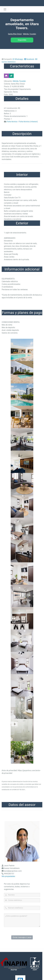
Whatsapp (18, 59)
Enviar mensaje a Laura (22, 937)
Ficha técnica (12, 122)
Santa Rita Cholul (15, 34)
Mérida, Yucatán (30, 34)
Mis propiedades (8, 876)
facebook (29, 59)
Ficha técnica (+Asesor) (28, 122)
